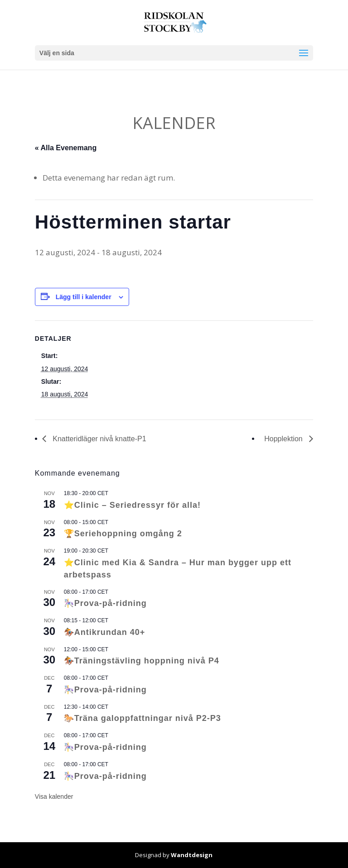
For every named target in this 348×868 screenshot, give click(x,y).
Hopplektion (284, 439)
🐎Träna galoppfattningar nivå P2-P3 (143, 718)
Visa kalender (54, 796)
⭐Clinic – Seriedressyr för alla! (132, 505)
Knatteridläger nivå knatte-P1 (99, 439)
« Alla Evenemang (66, 148)
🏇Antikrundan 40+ (105, 632)
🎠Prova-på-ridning (105, 603)
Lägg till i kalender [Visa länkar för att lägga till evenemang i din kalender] (84, 297)
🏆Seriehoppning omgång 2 (123, 534)
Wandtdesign (192, 855)
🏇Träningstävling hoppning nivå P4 (142, 661)
